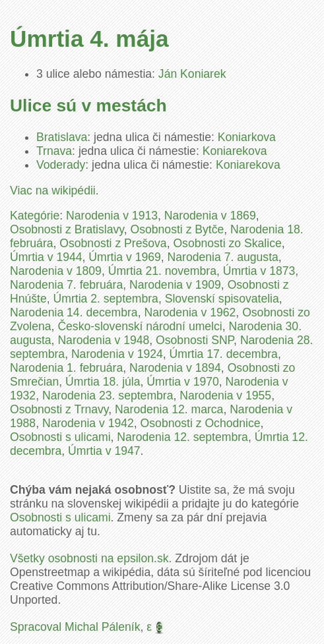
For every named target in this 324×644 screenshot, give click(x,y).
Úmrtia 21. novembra (162, 271)
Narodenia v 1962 (190, 312)
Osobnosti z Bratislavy (67, 229)
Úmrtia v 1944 (46, 257)
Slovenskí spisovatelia (222, 299)
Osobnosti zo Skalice (227, 243)
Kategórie (35, 216)
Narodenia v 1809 (56, 271)
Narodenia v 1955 (225, 395)
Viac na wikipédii (53, 190)
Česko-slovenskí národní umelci (140, 326)
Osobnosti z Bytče (178, 229)
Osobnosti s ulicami (60, 437)
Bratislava (62, 137)
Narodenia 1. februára (66, 368)
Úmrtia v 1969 (125, 257)
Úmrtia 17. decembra (224, 354)
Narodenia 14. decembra (74, 312)
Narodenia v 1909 (175, 285)
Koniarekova (235, 151)
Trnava (54, 151)
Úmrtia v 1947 (104, 451)
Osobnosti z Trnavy (59, 409)
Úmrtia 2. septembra (106, 299)
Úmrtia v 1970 (183, 382)
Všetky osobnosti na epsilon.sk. (91, 558)
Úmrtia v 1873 (259, 271)
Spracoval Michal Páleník (75, 627)
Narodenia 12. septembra (182, 437)
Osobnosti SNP (195, 340)
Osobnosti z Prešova (113, 243)
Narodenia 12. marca (169, 409)
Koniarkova (247, 137)
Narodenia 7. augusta (223, 257)
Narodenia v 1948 (103, 340)
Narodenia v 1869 (210, 216)
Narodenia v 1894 (175, 368)
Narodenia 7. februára (66, 285)
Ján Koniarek (192, 74)
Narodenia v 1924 (117, 354)
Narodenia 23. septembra (108, 395)
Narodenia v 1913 (112, 216)
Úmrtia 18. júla (103, 382)
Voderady (61, 165)
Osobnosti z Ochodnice (201, 423)
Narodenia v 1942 (88, 423)
